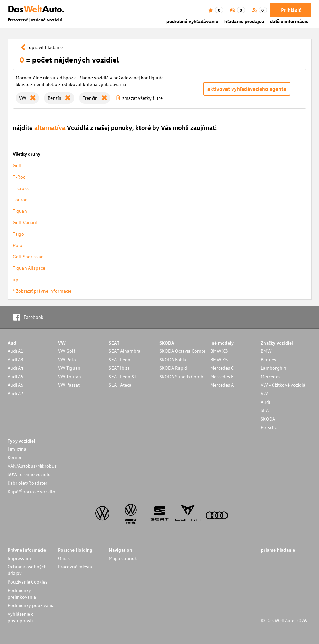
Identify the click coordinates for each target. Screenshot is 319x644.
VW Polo (67, 359)
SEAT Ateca (120, 385)
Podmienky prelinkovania (22, 594)
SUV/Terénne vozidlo (29, 474)
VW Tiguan (69, 368)
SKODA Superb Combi (182, 376)
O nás (64, 558)
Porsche (269, 427)
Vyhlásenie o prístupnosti (21, 617)
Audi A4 (16, 368)
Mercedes (270, 376)
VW (264, 393)
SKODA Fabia (173, 359)
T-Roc (19, 177)
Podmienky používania (31, 605)
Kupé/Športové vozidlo (31, 491)
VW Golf (67, 351)
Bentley (269, 359)
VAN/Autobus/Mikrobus (32, 466)
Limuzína (17, 449)
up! (16, 279)
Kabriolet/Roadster (27, 483)
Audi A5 (16, 376)
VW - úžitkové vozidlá (283, 385)
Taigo (18, 234)
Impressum (19, 558)
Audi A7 (16, 393)
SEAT (266, 410)
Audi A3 (16, 359)
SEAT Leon (120, 359)
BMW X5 (219, 359)
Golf (17, 165)
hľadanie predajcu (244, 21)
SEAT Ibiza (119, 368)
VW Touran (70, 376)
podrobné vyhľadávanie (192, 21)
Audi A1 (16, 351)
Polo (18, 245)
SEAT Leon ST (123, 376)
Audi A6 (16, 385)
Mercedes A (222, 385)
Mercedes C (222, 368)
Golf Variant (25, 222)
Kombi (14, 457)
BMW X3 (219, 351)
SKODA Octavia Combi (182, 351)
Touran (20, 200)
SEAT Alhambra (125, 351)
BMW (266, 351)
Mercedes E (222, 376)
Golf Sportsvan (28, 257)
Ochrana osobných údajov (27, 570)
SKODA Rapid (173, 368)
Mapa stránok (123, 558)
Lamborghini (274, 368)
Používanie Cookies (27, 582)
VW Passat (69, 385)
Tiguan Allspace (29, 268)
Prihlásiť (291, 10)
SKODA (268, 419)
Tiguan (20, 211)
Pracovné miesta (75, 566)
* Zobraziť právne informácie (42, 291)
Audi (265, 402)
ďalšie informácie (289, 21)
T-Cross (21, 188)
